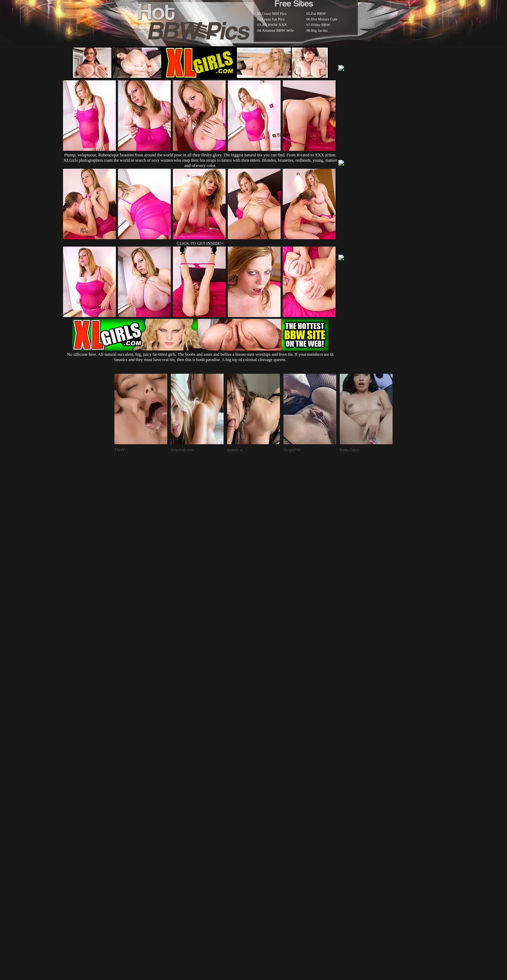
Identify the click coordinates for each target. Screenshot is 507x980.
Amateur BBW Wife (278, 30)
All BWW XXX (274, 25)
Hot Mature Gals (324, 19)
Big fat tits (319, 30)
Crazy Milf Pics (274, 13)
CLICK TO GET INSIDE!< (200, 243)
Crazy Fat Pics (273, 19)
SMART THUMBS (266, 809)
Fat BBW (319, 13)
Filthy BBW (321, 25)
